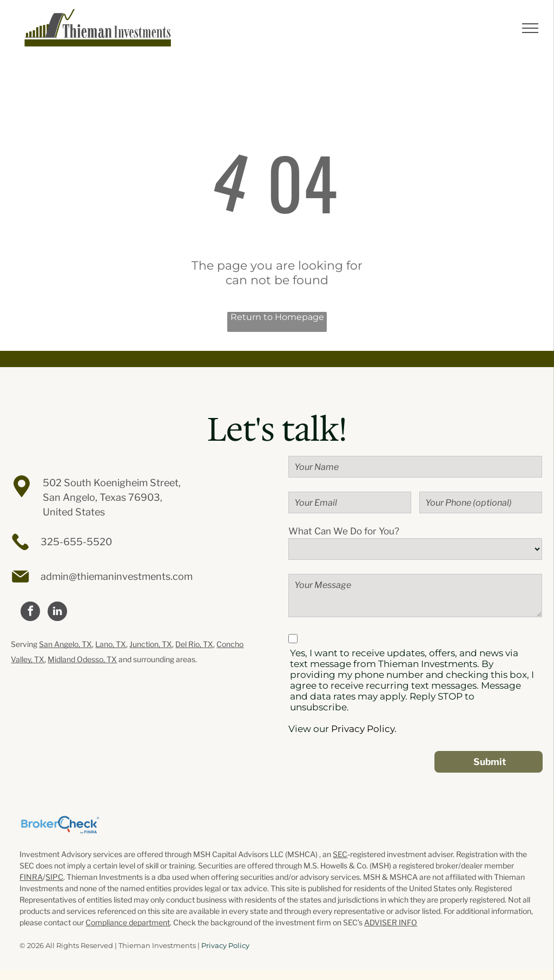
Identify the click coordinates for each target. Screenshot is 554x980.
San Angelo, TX (65, 644)
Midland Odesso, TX (82, 659)
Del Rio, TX (194, 644)
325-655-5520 (76, 542)
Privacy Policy (225, 945)
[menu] (530, 28)
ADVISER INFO (391, 922)
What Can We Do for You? (344, 531)
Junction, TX (151, 644)
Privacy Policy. (364, 729)
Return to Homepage (277, 317)
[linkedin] (57, 613)
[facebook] (30, 613)
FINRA (31, 877)
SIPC (54, 877)
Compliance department (128, 922)
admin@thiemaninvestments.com (117, 576)
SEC (340, 854)
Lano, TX (111, 644)
